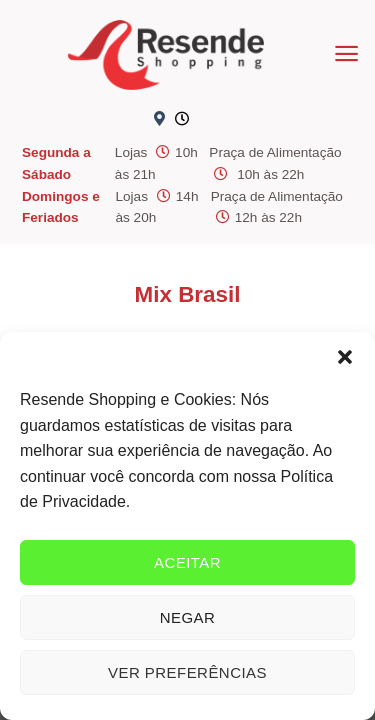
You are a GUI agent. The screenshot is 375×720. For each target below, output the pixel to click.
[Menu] (346, 53)
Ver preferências (187, 672)
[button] (345, 357)
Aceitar (187, 562)
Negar (188, 617)
